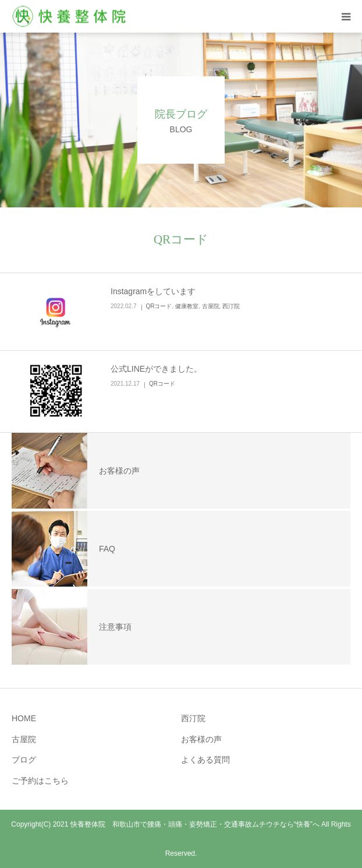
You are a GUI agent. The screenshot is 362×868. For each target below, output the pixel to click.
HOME (24, 718)
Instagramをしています (153, 291)
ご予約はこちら (40, 781)
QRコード (159, 306)
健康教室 (187, 306)
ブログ (24, 760)
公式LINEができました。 (156, 369)
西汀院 (231, 306)
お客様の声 (201, 739)
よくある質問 (205, 760)
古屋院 (211, 306)
